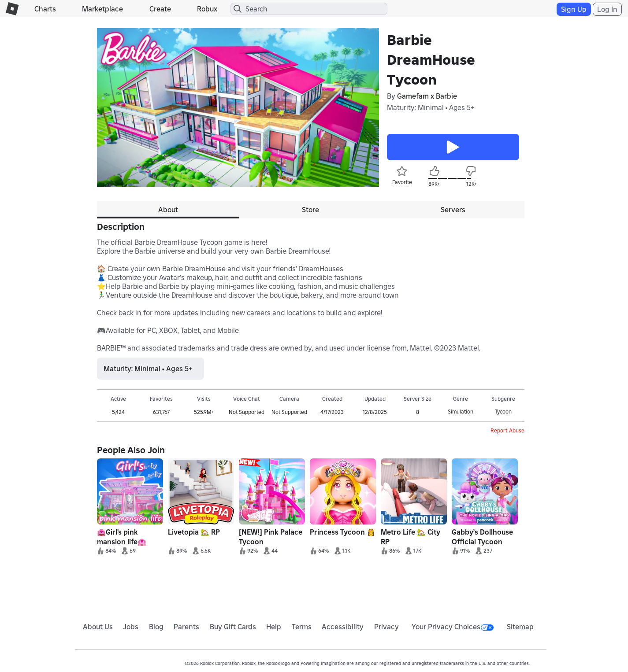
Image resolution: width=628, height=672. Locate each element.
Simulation (461, 412)
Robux (207, 9)
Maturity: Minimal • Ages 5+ (431, 107)
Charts (45, 9)
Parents (186, 627)
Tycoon (503, 412)
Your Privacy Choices (453, 627)
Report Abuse (507, 430)
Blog (156, 627)
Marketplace (102, 9)
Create (160, 9)
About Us (98, 627)
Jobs (131, 627)
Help (274, 627)
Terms (302, 627)
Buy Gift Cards (233, 627)
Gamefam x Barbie (427, 96)
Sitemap (520, 627)
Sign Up (574, 9)
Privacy (386, 627)
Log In (607, 9)
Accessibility (343, 627)
